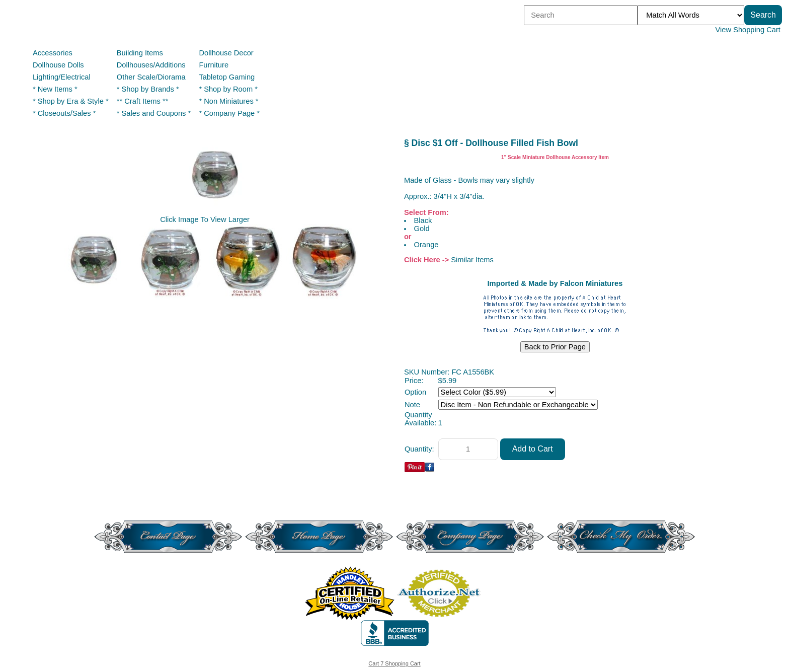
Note (412, 405)
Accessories (53, 53)
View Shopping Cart (748, 30)
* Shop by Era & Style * (71, 101)
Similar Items (472, 260)
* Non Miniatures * (228, 101)
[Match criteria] (691, 15)
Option (415, 392)
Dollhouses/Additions (151, 65)
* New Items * (55, 89)
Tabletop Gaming (227, 77)
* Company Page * (229, 113)
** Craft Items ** (143, 101)
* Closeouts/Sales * (64, 113)
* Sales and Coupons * (154, 113)
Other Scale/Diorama (151, 77)
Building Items (140, 53)
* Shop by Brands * (148, 89)
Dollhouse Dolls (58, 65)
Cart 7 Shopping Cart (394, 663)
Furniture (214, 65)
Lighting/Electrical (63, 77)
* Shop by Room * (228, 89)
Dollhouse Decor (226, 53)
